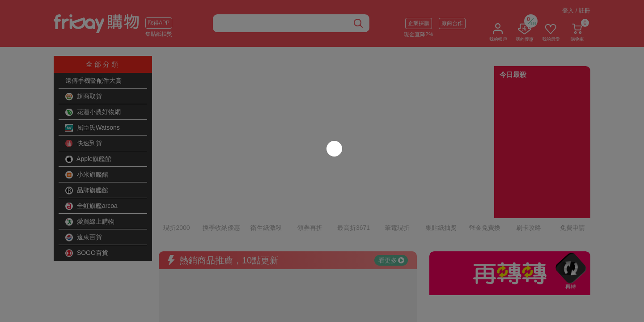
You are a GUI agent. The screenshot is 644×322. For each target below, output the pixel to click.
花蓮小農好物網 (93, 112)
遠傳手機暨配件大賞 (93, 80)
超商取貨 (84, 97)
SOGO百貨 (87, 253)
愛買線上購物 (90, 222)
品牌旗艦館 (87, 191)
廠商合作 (452, 23)
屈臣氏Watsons (93, 128)
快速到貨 (84, 144)
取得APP (159, 23)
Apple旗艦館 (88, 159)
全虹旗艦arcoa (91, 206)
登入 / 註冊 (576, 11)
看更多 (391, 221)
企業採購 (419, 23)
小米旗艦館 (87, 175)
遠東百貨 (84, 237)
